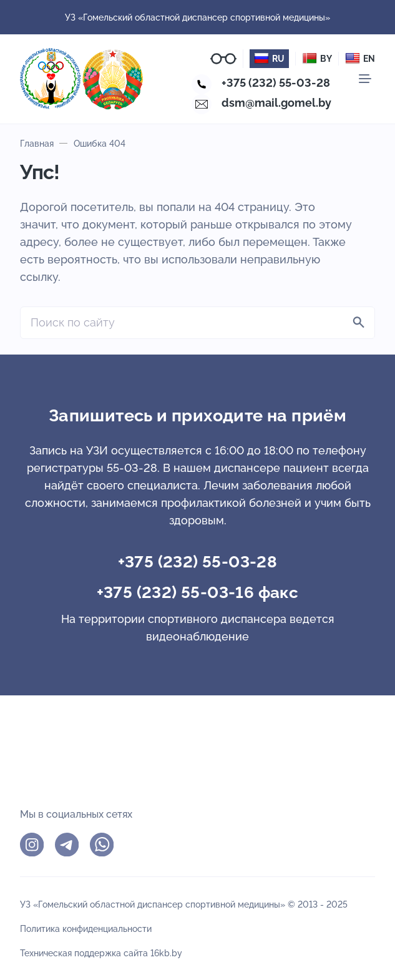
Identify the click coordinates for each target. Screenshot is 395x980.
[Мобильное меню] (365, 79)
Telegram (67, 845)
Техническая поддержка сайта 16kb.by (101, 953)
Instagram (32, 845)
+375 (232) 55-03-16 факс (198, 592)
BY (317, 59)
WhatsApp (102, 845)
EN (360, 59)
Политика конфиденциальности (86, 929)
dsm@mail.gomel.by (276, 103)
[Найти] (359, 323)
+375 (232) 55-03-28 (276, 83)
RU (269, 59)
